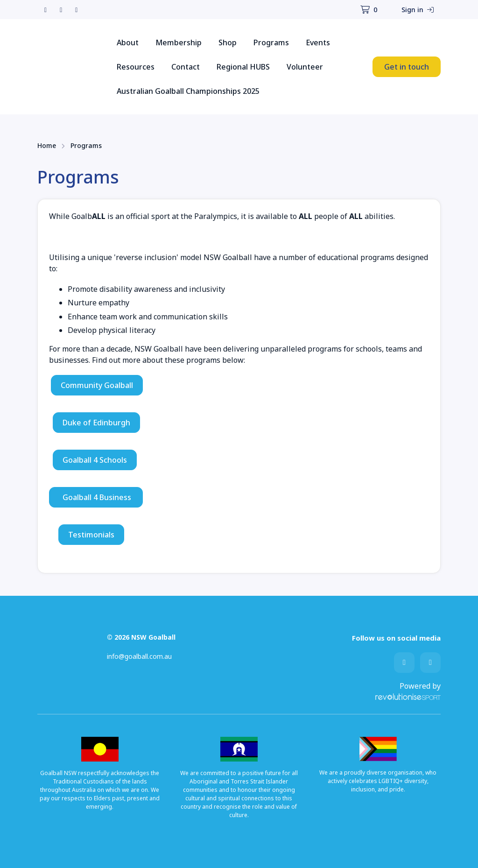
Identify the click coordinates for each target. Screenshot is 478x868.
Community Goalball (97, 385)
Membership (179, 42)
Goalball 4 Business (96, 497)
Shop (228, 42)
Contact (186, 67)
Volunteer (305, 67)
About (128, 42)
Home (47, 145)
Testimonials (91, 535)
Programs (271, 42)
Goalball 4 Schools (95, 460)
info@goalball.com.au (139, 656)
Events (318, 42)
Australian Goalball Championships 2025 (188, 91)
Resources (136, 67)
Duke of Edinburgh (96, 423)
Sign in (418, 10)
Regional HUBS (243, 67)
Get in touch (407, 67)
